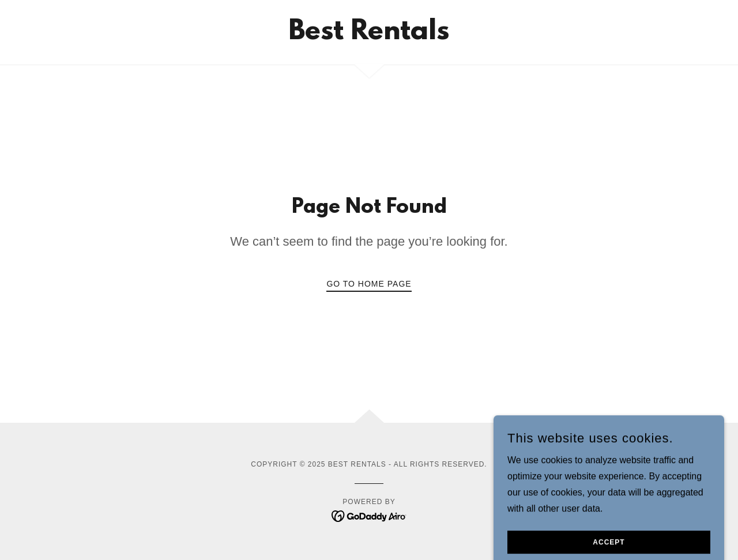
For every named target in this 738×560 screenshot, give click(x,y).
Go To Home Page (369, 284)
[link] (369, 36)
